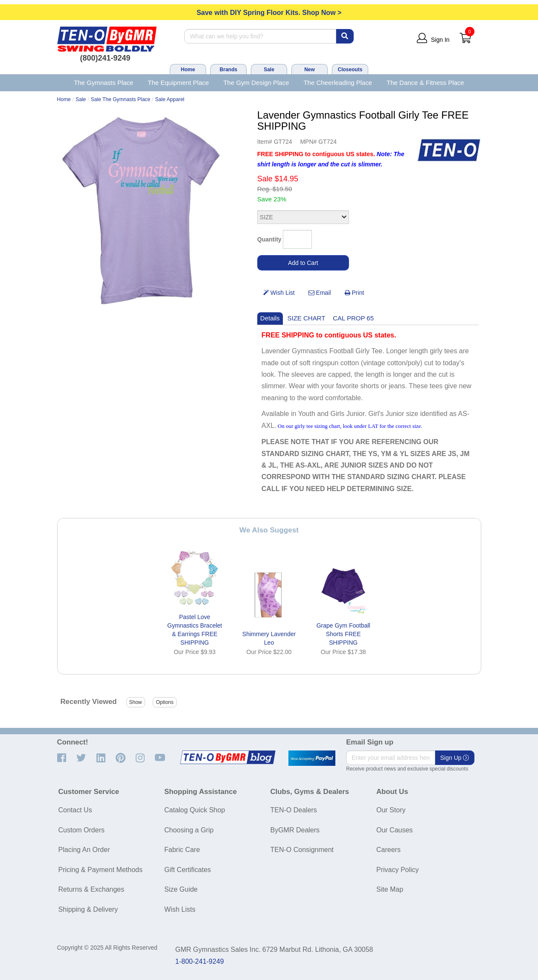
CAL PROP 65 (353, 318)
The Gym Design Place (256, 83)
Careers (388, 850)
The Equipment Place (178, 83)
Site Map (390, 889)
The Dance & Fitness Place (425, 83)
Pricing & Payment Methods (100, 870)
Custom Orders (81, 830)
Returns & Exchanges (92, 889)
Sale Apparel (170, 99)
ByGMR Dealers (295, 830)
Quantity (269, 239)
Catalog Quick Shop (195, 810)
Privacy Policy (398, 870)
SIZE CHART (307, 318)
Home (188, 70)
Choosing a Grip (189, 830)
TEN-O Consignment (302, 850)
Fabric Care (182, 850)
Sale (269, 70)
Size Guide (181, 889)
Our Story (391, 810)
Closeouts (350, 70)
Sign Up (455, 758)
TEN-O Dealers (294, 810)
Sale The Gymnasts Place (121, 99)
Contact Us (75, 810)
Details (270, 318)
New (310, 70)
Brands (228, 70)
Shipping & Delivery (88, 909)
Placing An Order (84, 850)
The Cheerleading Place (338, 83)
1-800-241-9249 (200, 961)
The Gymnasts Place (103, 83)
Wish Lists (180, 909)
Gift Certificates (188, 870)
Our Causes (394, 830)
